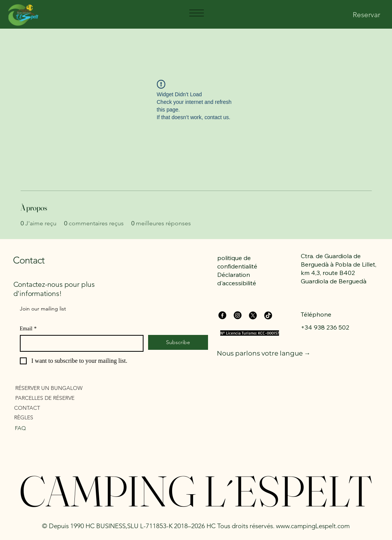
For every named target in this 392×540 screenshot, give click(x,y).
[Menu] (196, 13)
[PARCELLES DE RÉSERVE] (59, 398)
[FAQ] (52, 428)
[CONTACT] (58, 408)
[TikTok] (268, 315)
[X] (253, 315)
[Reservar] (366, 15)
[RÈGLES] (58, 417)
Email (28, 329)
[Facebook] (222, 315)
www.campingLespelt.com (313, 526)
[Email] (80, 343)
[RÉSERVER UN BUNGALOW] (59, 388)
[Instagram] (238, 315)
